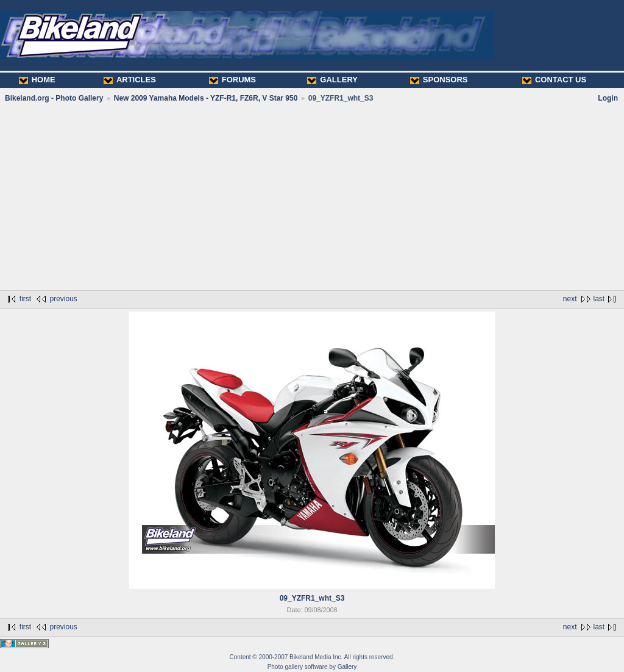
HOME (37, 80)
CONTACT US (554, 80)
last (599, 299)
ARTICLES (130, 80)
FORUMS (232, 80)
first (25, 299)
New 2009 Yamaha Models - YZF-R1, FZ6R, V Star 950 (206, 98)
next (570, 299)
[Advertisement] (312, 196)
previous (63, 299)
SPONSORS (439, 80)
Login (608, 98)
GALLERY (332, 80)
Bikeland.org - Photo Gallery (54, 98)
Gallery (347, 667)
